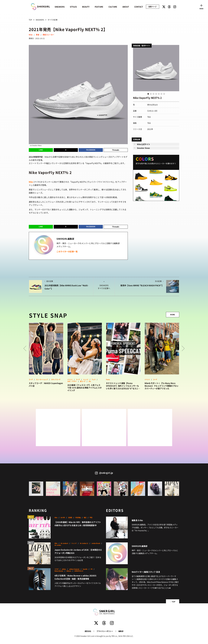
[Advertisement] (58, 428)
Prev (25, 348)
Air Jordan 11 (84, 543)
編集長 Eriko (137, 520)
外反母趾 (78, 518)
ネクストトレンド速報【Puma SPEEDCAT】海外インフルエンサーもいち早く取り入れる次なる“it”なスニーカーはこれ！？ (123, 386)
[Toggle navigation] (201, 6)
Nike (31, 35)
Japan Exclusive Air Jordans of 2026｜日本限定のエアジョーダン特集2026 (78, 551)
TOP (30, 20)
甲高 (91, 518)
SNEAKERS (60, 7)
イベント (70, 380)
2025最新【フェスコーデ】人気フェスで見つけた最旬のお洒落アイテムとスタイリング (84, 388)
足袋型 (70, 518)
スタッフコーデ (56, 380)
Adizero (69, 571)
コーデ (31, 380)
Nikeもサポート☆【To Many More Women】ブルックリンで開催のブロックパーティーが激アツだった (162, 386)
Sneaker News (143, 148)
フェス (94, 380)
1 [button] (148, 94)
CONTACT (139, 7)
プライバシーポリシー (105, 631)
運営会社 (88, 631)
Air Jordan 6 (64, 543)
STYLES (73, 7)
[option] (156, 68)
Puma (108, 380)
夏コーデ (83, 381)
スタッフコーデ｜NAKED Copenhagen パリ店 (46, 384)
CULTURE (113, 7)
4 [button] (156, 94)
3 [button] (153, 94)
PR (92, 569)
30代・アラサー (72, 381)
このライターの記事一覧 (67, 251)
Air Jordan (58, 545)
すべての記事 (53, 20)
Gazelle (85, 569)
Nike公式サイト (144, 144)
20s (90, 381)
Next (183, 348)
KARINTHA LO (79, 571)
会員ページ (153, 7)
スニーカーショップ (42, 380)
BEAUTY (86, 7)
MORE (173, 315)
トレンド (86, 380)
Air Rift (63, 518)
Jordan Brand (96, 543)
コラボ (57, 569)
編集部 (121, 631)
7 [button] (164, 94)
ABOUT (126, 7)
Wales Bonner (59, 571)
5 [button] (159, 94)
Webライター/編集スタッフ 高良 (146, 572)
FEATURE (99, 7)
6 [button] (161, 94)
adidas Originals (74, 569)
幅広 (85, 518)
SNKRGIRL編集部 (140, 546)
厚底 (38, 35)
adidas (64, 569)
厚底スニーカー (48, 35)
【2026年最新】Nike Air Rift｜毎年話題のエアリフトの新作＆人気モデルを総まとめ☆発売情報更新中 (78, 524)
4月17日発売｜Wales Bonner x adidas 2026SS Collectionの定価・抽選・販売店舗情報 (75, 577)
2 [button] (151, 94)
